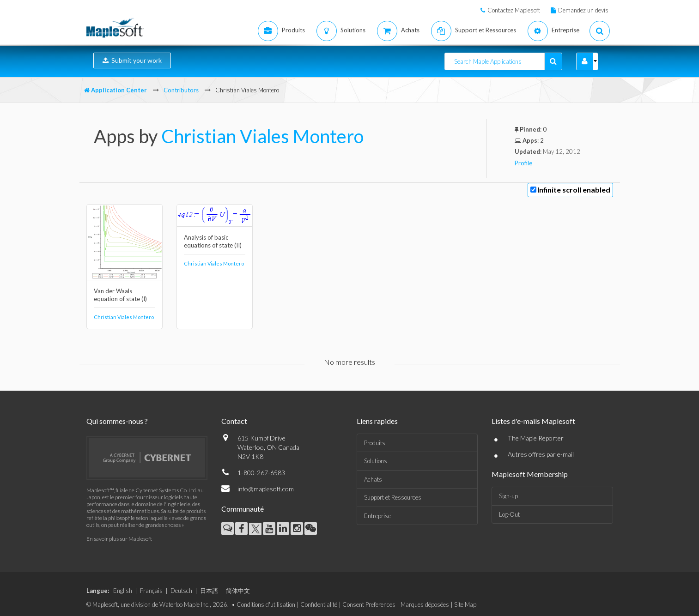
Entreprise (377, 516)
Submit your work (132, 60)
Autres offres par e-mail (541, 454)
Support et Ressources (393, 497)
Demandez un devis (583, 10)
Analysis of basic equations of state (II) (213, 241)
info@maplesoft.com (266, 489)
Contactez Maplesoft (514, 10)
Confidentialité (319, 604)
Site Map (465, 604)
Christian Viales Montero (262, 136)
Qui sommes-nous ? (117, 421)
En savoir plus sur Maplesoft (119, 539)
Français (151, 591)
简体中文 (238, 591)
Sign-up (508, 496)
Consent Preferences (369, 604)
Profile (523, 163)
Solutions (376, 461)
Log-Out (509, 514)
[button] (585, 61)
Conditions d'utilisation (266, 604)
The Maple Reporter (536, 438)
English (123, 591)
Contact (234, 421)
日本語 (209, 591)
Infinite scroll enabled (574, 190)
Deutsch (181, 591)
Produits (375, 443)
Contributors (181, 90)
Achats (373, 479)
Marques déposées (425, 604)
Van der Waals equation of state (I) (120, 295)
